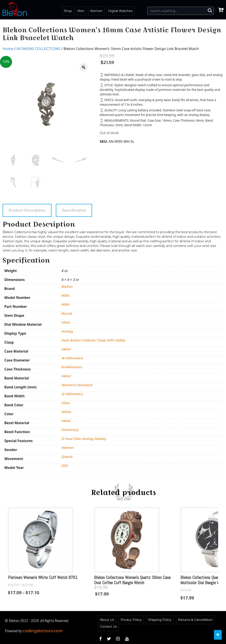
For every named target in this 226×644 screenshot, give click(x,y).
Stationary (70, 430)
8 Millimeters (72, 367)
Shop (68, 11)
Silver (66, 403)
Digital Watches (120, 11)
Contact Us (108, 627)
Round (67, 313)
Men (81, 11)
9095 (65, 296)
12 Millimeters (72, 394)
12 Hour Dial (71, 439)
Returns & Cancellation (195, 620)
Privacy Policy (131, 620)
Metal (66, 349)
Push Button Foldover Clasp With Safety (93, 340)
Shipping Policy (160, 620)
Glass (66, 322)
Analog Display (94, 439)
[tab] (27, 210)
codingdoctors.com (43, 631)
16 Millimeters (72, 358)
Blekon (67, 287)
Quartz (67, 457)
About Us (107, 620)
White (66, 412)
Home (8, 49)
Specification (74, 210)
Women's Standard (77, 385)
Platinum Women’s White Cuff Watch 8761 (43, 577)
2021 (65, 466)
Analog (67, 331)
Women (96, 11)
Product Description (27, 210)
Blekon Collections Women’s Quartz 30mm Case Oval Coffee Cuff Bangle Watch (132, 580)
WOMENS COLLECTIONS (38, 49)
